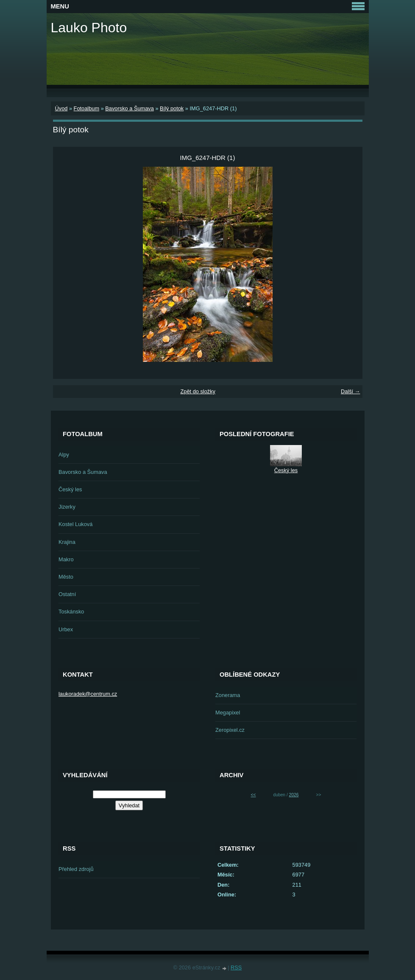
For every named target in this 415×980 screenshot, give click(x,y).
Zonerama (228, 695)
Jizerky (67, 507)
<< (253, 795)
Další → (351, 391)
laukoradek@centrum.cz (88, 694)
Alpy (64, 455)
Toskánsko (71, 612)
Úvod (61, 108)
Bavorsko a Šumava (130, 108)
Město (66, 577)
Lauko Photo (89, 28)
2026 (294, 795)
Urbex (66, 629)
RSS (236, 967)
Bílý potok (172, 108)
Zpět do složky (198, 391)
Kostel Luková (75, 524)
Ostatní (67, 594)
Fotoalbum (86, 108)
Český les (70, 489)
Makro (66, 559)
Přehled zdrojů (76, 869)
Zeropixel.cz (230, 730)
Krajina (67, 542)
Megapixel (228, 713)
